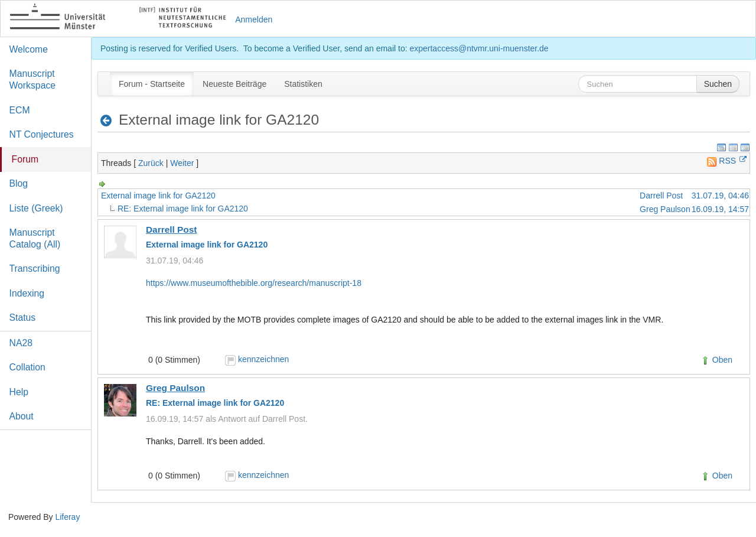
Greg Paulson (665, 209)
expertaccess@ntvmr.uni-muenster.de (479, 48)
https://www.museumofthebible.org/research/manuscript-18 (254, 283)
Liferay (67, 517)
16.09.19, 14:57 (720, 209)
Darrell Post (661, 196)
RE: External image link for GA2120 (183, 209)
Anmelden (254, 19)
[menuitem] (152, 84)
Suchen (718, 84)
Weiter (182, 163)
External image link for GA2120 (158, 196)
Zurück (151, 163)
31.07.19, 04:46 (720, 196)
